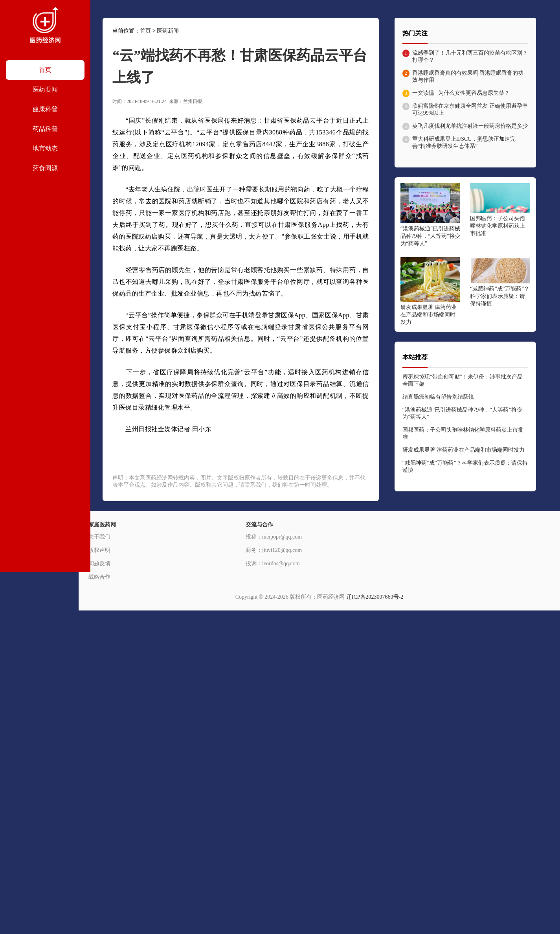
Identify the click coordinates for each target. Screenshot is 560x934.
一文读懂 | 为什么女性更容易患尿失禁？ (461, 93)
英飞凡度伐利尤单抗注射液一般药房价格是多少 (470, 126)
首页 (145, 31)
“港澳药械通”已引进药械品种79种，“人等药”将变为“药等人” (430, 236)
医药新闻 (168, 31)
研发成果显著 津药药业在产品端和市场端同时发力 (429, 315)
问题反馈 (99, 564)
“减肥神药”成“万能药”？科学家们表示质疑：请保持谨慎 (500, 296)
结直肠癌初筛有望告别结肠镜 (438, 397)
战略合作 (99, 577)
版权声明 (99, 550)
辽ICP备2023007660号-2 (375, 597)
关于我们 (99, 537)
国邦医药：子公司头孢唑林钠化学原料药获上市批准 (498, 226)
